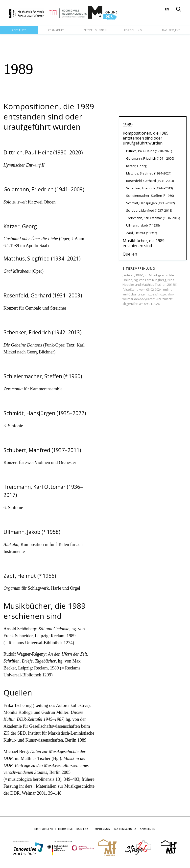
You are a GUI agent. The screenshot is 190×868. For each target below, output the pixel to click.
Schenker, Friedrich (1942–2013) (149, 188)
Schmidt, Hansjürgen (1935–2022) (150, 203)
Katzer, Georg (136, 166)
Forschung (133, 30)
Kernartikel (57, 30)
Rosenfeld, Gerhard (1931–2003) (150, 181)
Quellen (130, 254)
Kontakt (83, 829)
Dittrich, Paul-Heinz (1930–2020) (149, 151)
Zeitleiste (19, 30)
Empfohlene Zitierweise (54, 829)
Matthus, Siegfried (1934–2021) (149, 173)
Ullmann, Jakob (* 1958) (143, 225)
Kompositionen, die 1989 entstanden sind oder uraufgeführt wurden (146, 138)
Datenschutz (125, 829)
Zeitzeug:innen (95, 30)
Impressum (102, 829)
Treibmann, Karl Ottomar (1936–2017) (153, 218)
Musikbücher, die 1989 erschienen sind (144, 243)
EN (167, 9)
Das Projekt (171, 30)
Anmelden (148, 829)
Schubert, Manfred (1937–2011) (149, 210)
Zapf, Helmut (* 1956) (142, 233)
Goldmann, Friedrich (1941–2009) (150, 158)
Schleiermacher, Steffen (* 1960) (150, 196)
